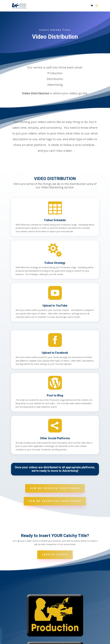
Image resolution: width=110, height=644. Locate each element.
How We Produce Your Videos (55, 488)
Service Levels (55, 555)
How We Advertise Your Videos (55, 501)
